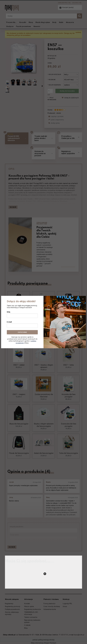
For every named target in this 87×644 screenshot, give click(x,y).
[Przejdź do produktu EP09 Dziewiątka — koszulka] (43, 586)
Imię (8, 312)
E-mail (9, 322)
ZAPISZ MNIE (22, 332)
